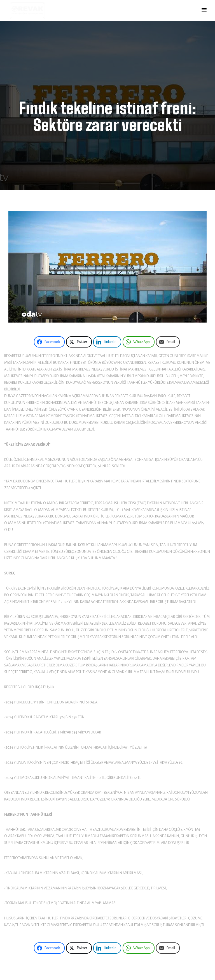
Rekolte (11, 687)
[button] (204, 10)
